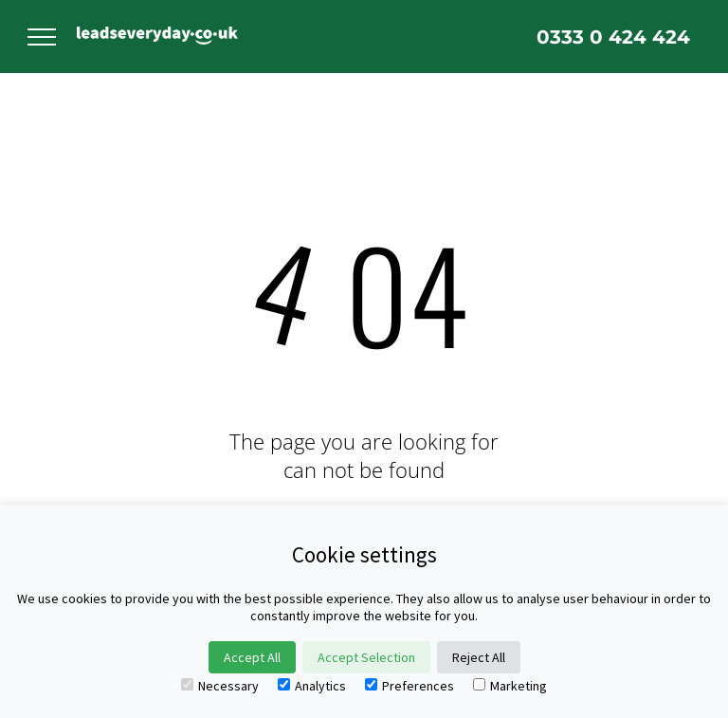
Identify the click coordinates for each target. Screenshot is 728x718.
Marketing (510, 686)
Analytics (312, 686)
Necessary (220, 686)
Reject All (479, 657)
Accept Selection (366, 657)
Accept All (252, 657)
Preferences (409, 686)
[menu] (42, 37)
